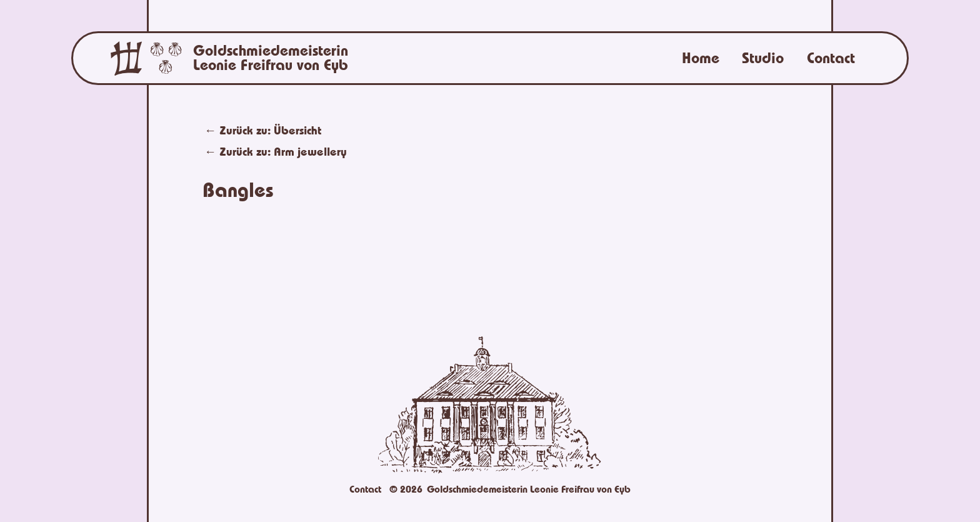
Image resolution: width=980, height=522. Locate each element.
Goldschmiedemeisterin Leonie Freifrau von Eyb (271, 58)
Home (701, 58)
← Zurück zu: (276, 152)
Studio (763, 58)
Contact (831, 58)
